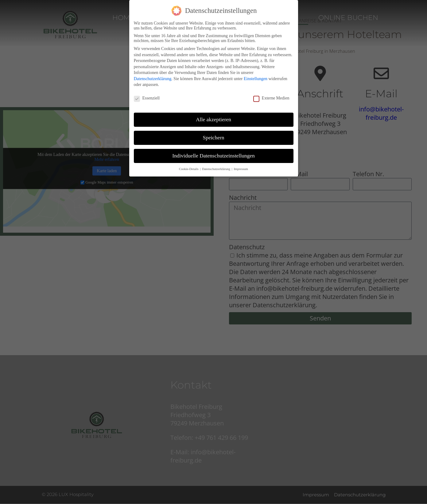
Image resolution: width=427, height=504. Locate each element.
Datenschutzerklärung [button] (217, 169)
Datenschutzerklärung (153, 79)
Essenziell (147, 98)
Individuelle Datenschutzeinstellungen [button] (213, 156)
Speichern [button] (214, 138)
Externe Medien (271, 98)
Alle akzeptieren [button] (213, 119)
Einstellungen (256, 79)
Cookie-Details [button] (189, 169)
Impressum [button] (241, 169)
